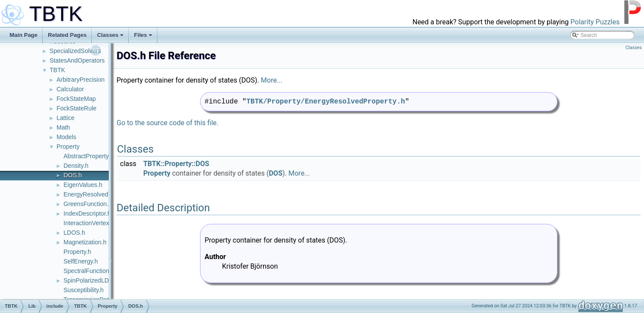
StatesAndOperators (77, 60)
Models (66, 137)
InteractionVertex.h (89, 223)
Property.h (77, 252)
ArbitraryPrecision (80, 80)
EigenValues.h (83, 185)
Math (63, 127)
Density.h (76, 166)
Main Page (23, 35)
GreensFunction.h (88, 204)
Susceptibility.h (83, 290)
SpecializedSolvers (75, 51)
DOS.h (73, 175)
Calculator (70, 89)
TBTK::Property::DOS (176, 164)
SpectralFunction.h (89, 271)
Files (143, 35)
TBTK (57, 70)
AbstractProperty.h (88, 156)
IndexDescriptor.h (87, 213)
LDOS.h (74, 233)
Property (68, 147)
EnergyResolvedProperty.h (100, 194)
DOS (275, 173)
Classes (110, 35)
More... (272, 80)
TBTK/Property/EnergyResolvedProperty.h (326, 102)
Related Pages (67, 35)
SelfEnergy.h (81, 261)
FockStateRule (77, 108)
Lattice (65, 118)
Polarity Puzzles (595, 22)
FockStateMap (76, 99)
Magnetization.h (85, 242)
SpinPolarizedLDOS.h (93, 280)
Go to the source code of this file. (167, 123)
